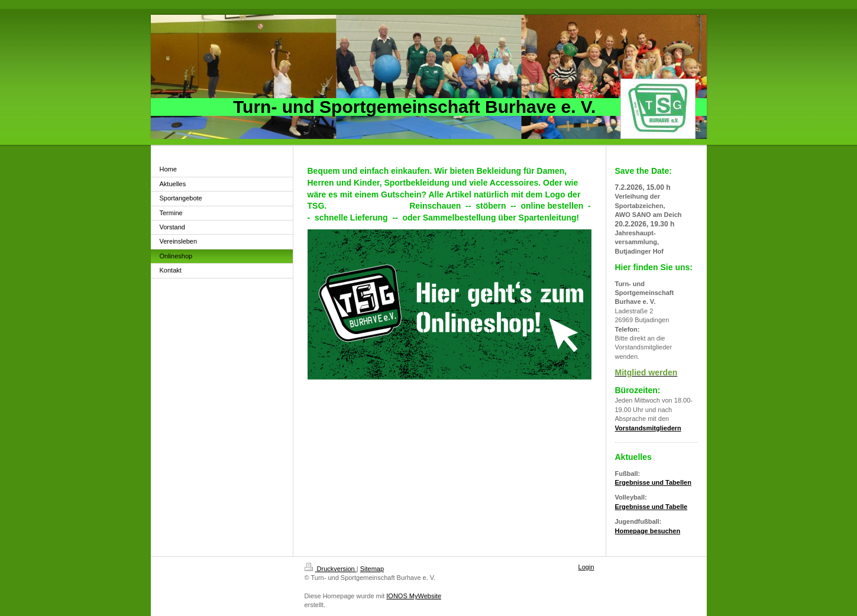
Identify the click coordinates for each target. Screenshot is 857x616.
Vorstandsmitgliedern (648, 428)
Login (586, 567)
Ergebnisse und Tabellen (653, 482)
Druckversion (331, 569)
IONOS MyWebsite (414, 596)
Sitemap (372, 569)
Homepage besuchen (648, 531)
